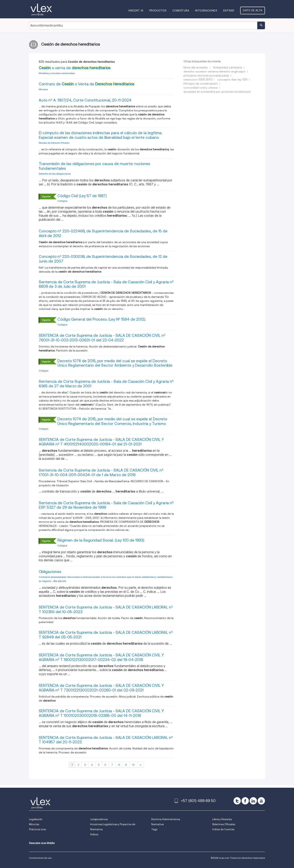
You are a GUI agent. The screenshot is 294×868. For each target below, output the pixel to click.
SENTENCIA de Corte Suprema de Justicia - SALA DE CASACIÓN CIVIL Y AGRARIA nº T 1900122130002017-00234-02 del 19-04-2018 (101, 657)
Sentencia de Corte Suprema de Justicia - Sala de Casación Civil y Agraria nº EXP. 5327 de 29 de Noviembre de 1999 (106, 505)
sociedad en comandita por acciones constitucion (217, 92)
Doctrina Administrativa (166, 819)
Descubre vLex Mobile (42, 843)
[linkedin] (253, 801)
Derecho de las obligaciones (55, 174)
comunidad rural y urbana (201, 88)
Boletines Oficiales (224, 824)
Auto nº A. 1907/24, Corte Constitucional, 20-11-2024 (85, 100)
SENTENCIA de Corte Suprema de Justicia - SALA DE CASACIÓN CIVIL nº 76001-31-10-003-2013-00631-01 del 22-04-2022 (102, 338)
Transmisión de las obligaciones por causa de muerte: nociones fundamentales (94, 166)
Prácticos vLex (38, 829)
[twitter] (237, 801)
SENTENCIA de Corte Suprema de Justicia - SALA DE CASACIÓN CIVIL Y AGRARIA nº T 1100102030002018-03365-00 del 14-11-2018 (101, 713)
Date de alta (253, 10)
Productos (158, 10)
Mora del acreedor (196, 67)
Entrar (229, 10)
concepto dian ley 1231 (232, 79)
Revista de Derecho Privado (54, 143)
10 (133, 765)
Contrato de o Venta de (87, 84)
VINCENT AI (136, 10)
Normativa (157, 824)
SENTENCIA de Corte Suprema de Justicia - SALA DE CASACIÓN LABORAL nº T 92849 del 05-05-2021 (106, 635)
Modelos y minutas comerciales (57, 73)
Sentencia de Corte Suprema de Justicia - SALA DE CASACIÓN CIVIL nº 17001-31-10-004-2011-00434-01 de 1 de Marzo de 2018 (101, 473)
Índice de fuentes (223, 829)
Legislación (36, 819)
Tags (154, 829)
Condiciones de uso (40, 858)
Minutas (43, 89)
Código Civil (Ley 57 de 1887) (82, 196)
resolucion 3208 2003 (198, 79)
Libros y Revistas (222, 819)
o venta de (75, 68)
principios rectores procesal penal (206, 75)
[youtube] (261, 801)
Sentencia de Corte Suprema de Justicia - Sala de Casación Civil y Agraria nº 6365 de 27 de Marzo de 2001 (106, 384)
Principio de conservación (201, 84)
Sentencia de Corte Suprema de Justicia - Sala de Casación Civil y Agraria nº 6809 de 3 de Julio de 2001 (106, 284)
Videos (94, 834)
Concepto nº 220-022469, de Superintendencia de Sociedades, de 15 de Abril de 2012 (103, 233)
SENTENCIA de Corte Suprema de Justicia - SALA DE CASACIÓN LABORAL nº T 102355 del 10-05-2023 (106, 610)
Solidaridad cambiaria (227, 67)
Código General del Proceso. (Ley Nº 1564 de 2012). (102, 319)
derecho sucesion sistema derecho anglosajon (215, 71)
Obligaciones (50, 572)
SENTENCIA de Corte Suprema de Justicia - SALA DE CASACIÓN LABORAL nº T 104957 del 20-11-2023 (106, 740)
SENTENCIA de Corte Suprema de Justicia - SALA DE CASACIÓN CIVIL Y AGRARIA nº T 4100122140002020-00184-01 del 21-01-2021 (101, 442)
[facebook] (245, 801)
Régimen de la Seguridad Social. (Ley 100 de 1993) (101, 540)
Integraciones (206, 10)
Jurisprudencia (99, 819)
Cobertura (181, 10)
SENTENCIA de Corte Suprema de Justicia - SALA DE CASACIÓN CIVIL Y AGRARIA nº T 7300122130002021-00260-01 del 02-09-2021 (101, 688)
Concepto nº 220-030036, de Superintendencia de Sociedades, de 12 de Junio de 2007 (103, 259)
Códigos (62, 201)
